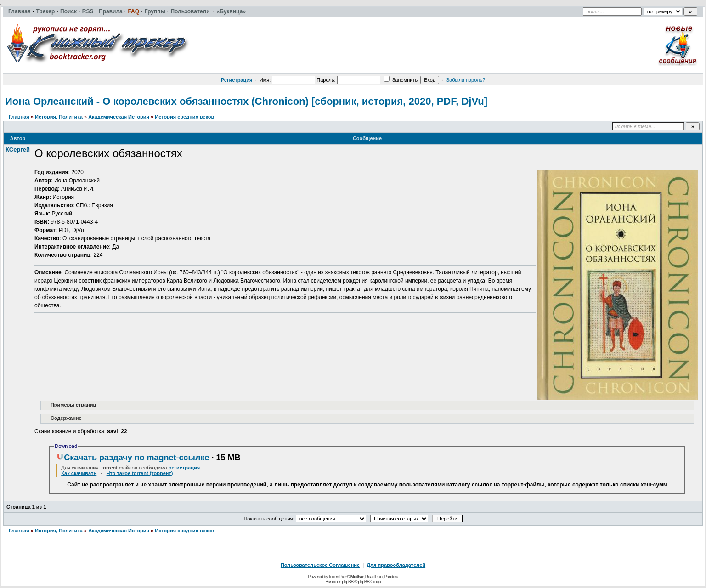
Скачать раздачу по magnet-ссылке (133, 458)
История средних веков (184, 117)
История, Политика (59, 117)
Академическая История (119, 117)
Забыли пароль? (466, 80)
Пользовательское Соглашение (320, 565)
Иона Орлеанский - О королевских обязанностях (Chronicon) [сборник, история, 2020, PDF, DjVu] (246, 101)
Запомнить (401, 80)
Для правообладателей (396, 565)
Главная (19, 117)
